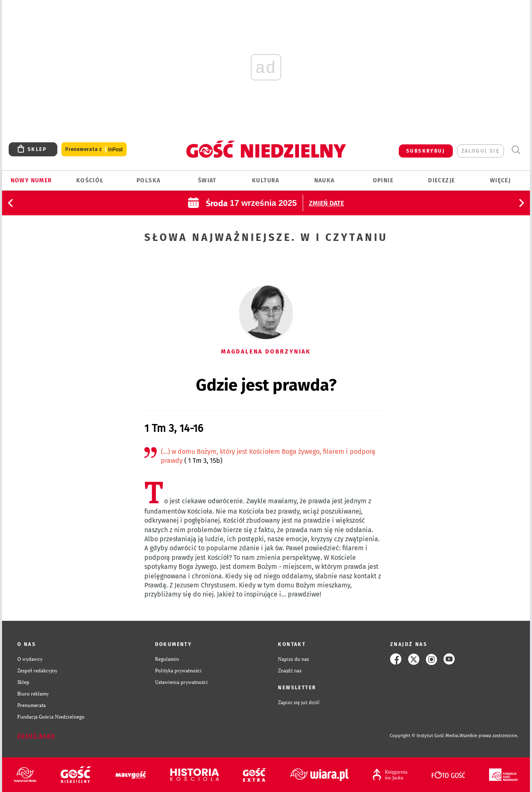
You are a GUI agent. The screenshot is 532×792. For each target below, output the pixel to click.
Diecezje (441, 180)
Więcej (500, 180)
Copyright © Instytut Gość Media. (425, 736)
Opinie (383, 180)
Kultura (266, 180)
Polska (148, 180)
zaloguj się (480, 151)
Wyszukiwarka (516, 150)
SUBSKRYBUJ (426, 151)
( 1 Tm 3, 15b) (202, 461)
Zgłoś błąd (36, 736)
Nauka (325, 180)
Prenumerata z (94, 150)
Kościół (90, 180)
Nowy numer (32, 180)
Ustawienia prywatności (181, 682)
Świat (207, 180)
